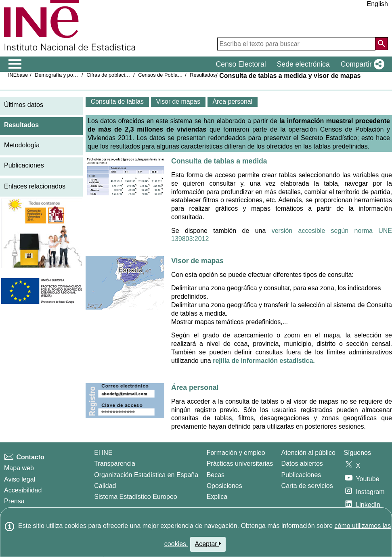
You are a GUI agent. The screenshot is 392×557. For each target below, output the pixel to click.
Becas (216, 475)
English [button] (377, 4)
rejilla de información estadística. (264, 361)
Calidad (105, 486)
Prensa (14, 501)
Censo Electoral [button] (241, 64)
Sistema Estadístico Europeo (135, 497)
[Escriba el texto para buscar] (296, 44)
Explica (217, 497)
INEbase (18, 75)
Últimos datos (24, 105)
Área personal (195, 387)
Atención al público (308, 453)
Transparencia (115, 464)
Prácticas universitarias (240, 464)
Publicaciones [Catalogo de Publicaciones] (301, 475)
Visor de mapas (197, 261)
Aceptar (208, 544)
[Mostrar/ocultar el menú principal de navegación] (15, 64)
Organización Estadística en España (146, 475)
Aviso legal (20, 479)
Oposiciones (224, 486)
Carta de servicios (307, 486)
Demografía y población (62, 75)
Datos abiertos (302, 464)
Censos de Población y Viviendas (176, 75)
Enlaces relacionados (35, 186)
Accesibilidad (23, 490)
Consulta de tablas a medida (219, 161)
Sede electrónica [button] (303, 64)
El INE (103, 453)
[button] (361, 64)
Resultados (203, 75)
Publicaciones (24, 165)
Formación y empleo (236, 453)
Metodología (22, 145)
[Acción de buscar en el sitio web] (382, 44)
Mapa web (19, 468)
